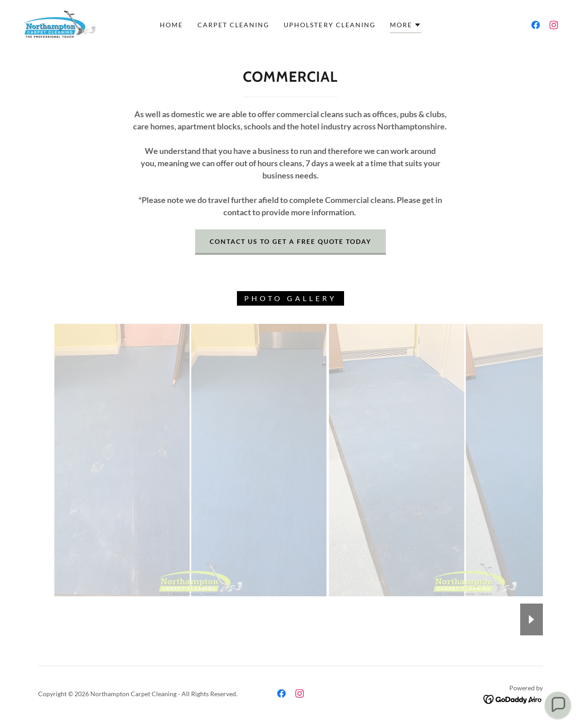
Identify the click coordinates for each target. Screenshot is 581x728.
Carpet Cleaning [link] (233, 25)
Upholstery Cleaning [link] (329, 25)
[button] (406, 26)
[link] (59, 24)
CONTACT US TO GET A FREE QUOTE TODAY (290, 241)
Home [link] (171, 25)
